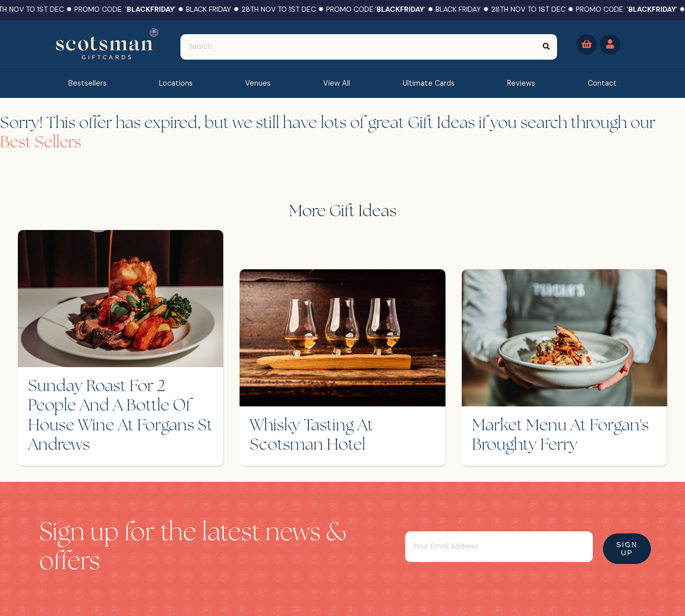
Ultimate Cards (429, 83)
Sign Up (627, 549)
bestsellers (87, 83)
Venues (258, 83)
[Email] (499, 547)
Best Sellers (41, 143)
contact (602, 83)
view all (337, 83)
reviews (521, 83)
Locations (176, 83)
